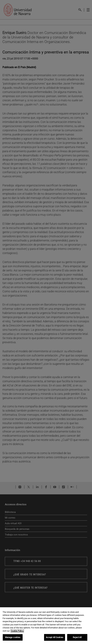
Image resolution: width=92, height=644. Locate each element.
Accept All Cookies (55, 637)
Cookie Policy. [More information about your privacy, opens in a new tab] (17, 631)
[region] (46, 626)
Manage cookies (13, 637)
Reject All (77, 637)
